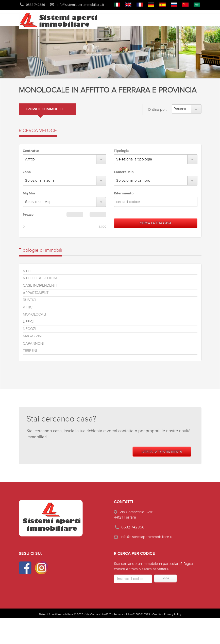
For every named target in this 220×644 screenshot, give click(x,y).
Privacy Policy (173, 614)
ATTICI (28, 307)
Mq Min (29, 193)
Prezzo (28, 214)
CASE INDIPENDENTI (40, 286)
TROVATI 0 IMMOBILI (44, 109)
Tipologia (121, 151)
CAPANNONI (33, 344)
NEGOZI (29, 329)
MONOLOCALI (34, 314)
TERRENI (30, 351)
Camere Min (124, 172)
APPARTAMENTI (36, 293)
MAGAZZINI (32, 336)
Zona (27, 172)
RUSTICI (29, 300)
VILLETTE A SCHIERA (40, 278)
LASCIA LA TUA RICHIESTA (162, 452)
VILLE (27, 271)
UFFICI (28, 322)
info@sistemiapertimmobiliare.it (80, 5)
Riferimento (124, 193)
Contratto (31, 151)
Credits (157, 614)
